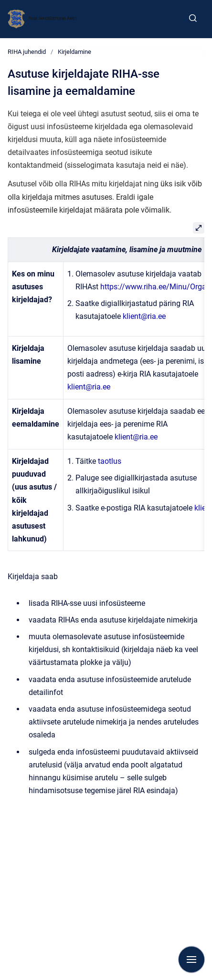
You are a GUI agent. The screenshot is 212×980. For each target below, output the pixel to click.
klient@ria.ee (144, 316)
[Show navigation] (191, 960)
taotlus (110, 461)
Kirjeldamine (74, 52)
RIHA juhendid (27, 52)
